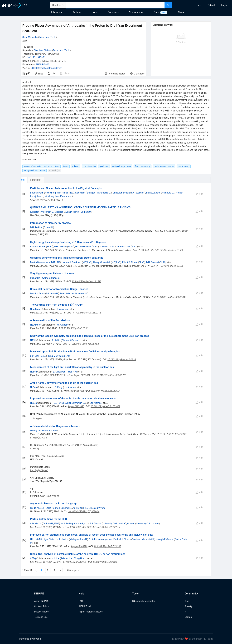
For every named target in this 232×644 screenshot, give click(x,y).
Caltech (55, 278)
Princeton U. (52, 294)
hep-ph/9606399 (79, 546)
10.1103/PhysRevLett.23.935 (169, 266)
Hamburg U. (168, 193)
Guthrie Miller (123, 247)
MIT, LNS (56, 262)
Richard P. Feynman (40, 278)
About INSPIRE (42, 601)
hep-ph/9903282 (78, 562)
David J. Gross (37, 294)
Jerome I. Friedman (72, 262)
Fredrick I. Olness (122, 539)
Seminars (113, 12)
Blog (187, 601)
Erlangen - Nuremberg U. (99, 193)
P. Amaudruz (63, 309)
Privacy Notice (41, 612)
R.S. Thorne (95, 524)
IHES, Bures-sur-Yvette (94, 508)
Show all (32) (55, 170)
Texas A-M (72, 372)
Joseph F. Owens (165, 539)
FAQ (81, 601)
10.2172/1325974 (36, 57)
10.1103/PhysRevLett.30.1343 (172, 297)
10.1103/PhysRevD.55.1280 (107, 546)
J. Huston (63, 539)
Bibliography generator (144, 601)
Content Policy (41, 606)
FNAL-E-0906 (43, 64)
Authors (77, 12)
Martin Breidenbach (40, 262)
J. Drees (104, 247)
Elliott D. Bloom (38, 247)
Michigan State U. (48, 539)
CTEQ (33, 558)
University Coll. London (114, 524)
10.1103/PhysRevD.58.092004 (106, 391)
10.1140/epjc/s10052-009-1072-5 (103, 527)
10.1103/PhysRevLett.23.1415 (87, 281)
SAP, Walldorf (138, 193)
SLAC (50, 247)
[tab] (32, 180)
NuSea (33, 372)
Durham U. (86, 212)
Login (224, 5)
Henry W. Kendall (102, 262)
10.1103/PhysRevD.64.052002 (105, 406)
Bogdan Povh (37, 193)
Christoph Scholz (121, 193)
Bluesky (188, 606)
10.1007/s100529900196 (105, 562)
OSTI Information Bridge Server (46, 68)
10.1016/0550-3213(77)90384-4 (84, 511)
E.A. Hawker (59, 372)
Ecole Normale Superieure (59, 508)
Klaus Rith (80, 193)
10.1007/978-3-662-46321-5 (50, 200)
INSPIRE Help (85, 606)
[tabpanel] (116, 380)
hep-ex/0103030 (76, 406)
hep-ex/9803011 (82, 375)
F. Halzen (35, 212)
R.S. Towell (58, 403)
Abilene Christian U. (75, 403)
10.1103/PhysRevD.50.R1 (76, 328)
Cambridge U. (81, 524)
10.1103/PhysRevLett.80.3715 (111, 375)
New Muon (36, 309)
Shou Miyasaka (30, 37)
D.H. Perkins (36, 227)
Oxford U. (48, 227)
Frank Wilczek (67, 294)
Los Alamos (70, 387)
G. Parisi (77, 508)
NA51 (33, 340)
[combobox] (115, 5)
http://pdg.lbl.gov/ (39, 470)
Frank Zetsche (153, 193)
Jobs (95, 12)
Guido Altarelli (37, 508)
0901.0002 (75, 527)
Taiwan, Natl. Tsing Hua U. (74, 558)
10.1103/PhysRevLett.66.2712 (86, 313)
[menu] (203, 5)
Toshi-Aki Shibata (43, 50)
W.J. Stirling (67, 524)
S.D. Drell (35, 356)
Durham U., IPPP (51, 524)
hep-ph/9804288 (76, 391)
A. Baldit (56, 340)
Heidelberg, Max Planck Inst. (59, 193)
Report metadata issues (91, 612)
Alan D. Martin (72, 212)
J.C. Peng (58, 387)
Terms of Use (41, 617)
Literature (57, 12)
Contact (188, 617)
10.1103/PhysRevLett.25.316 (122, 359)
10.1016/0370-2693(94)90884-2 (83, 344)
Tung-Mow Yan (55, 356)
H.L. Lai (34, 539)
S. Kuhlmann (95, 539)
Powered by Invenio (30, 639)
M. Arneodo (63, 325)
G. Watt (131, 524)
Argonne (107, 539)
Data (156, 12)
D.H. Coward (60, 247)
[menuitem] (199, 5)
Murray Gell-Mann (39, 431)
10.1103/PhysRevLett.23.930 (169, 250)
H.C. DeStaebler (83, 247)
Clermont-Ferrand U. (72, 340)
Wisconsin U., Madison (52, 212)
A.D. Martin (36, 524)
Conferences (136, 12)
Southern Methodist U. (143, 539)
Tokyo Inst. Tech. (47, 37)
